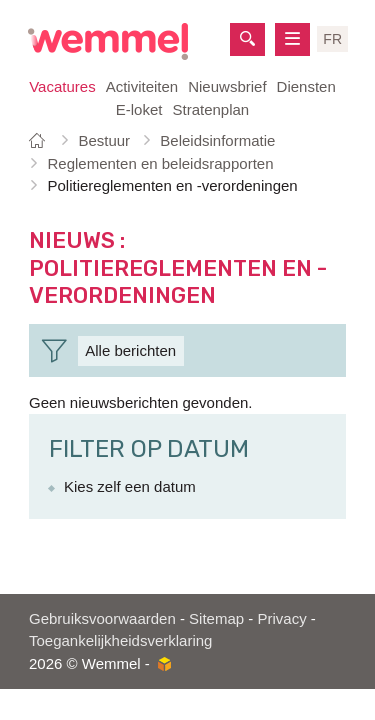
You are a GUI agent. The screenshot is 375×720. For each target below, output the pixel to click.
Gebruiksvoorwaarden (102, 618)
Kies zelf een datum (130, 486)
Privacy (281, 618)
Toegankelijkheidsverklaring (120, 640)
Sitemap (216, 618)
